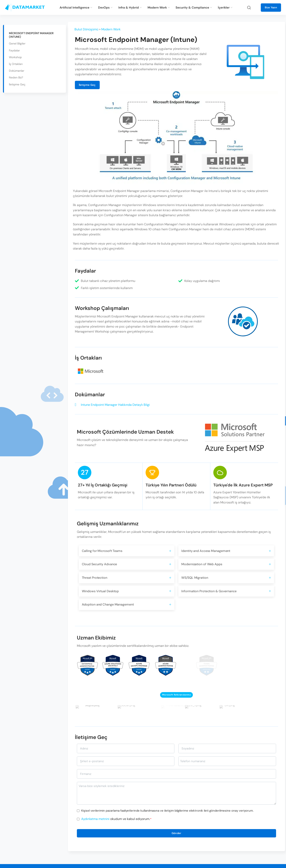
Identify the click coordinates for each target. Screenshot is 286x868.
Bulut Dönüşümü (86, 29)
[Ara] (249, 8)
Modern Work (111, 29)
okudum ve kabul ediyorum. (116, 819)
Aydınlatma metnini (95, 819)
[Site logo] (25, 8)
